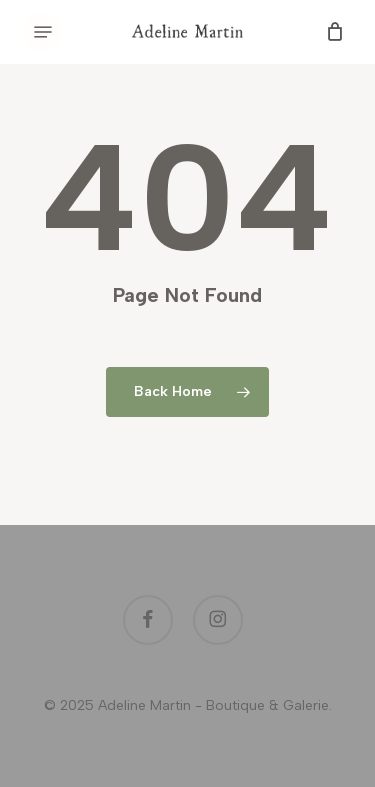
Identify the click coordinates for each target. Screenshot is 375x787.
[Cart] (330, 32)
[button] (43, 32)
